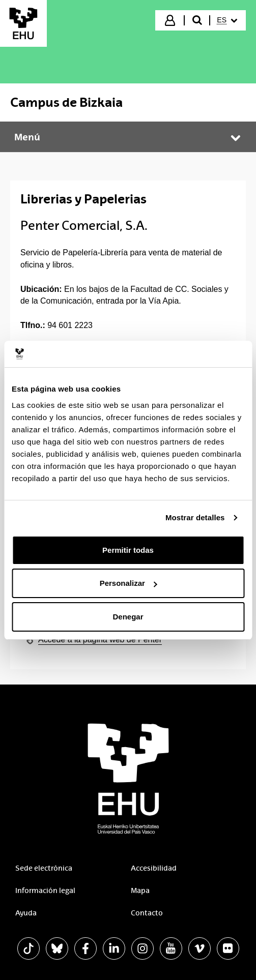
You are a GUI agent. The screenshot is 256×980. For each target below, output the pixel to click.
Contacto (147, 913)
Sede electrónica (44, 868)
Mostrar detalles (195, 517)
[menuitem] (227, 20)
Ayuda (26, 913)
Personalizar (129, 583)
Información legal (45, 890)
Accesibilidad (154, 868)
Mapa (140, 890)
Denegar (128, 617)
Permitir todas (128, 550)
